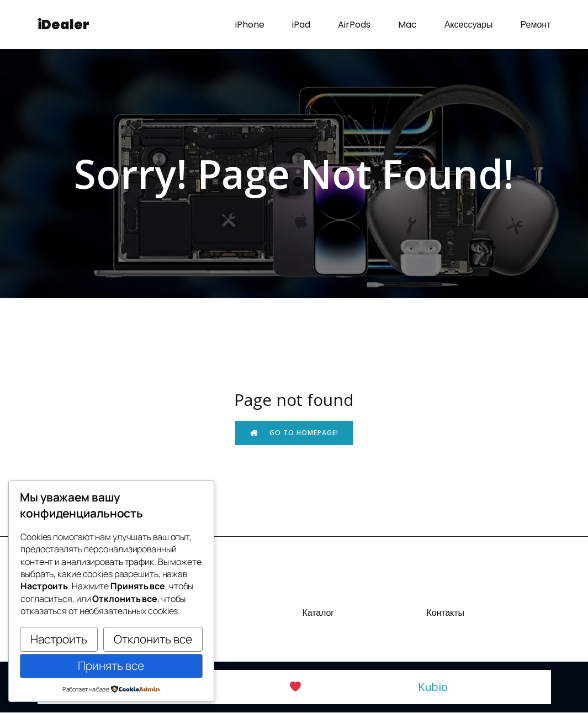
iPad (301, 25)
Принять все (111, 666)
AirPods (354, 25)
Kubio (433, 687)
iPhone (250, 25)
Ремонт (536, 25)
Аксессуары (469, 25)
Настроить (59, 639)
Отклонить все (153, 639)
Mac (407, 25)
